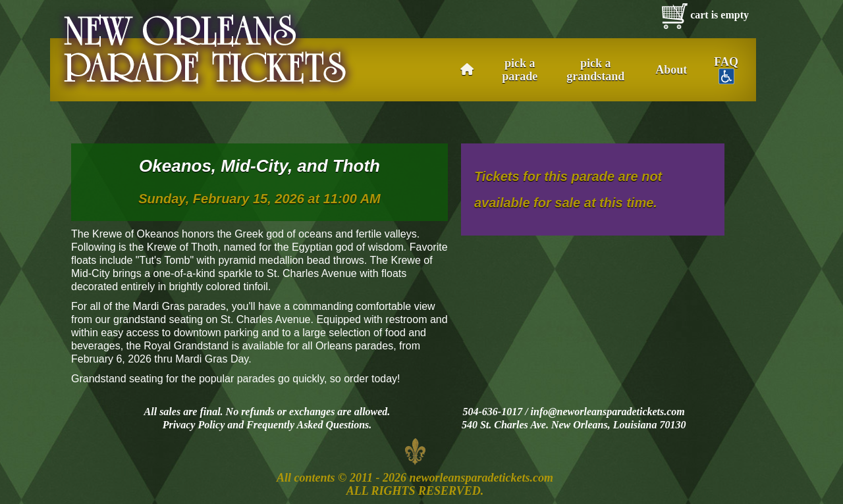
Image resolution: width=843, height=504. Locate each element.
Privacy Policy (194, 425)
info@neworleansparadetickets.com (608, 412)
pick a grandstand (595, 70)
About (671, 70)
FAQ (726, 70)
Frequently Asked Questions (308, 425)
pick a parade (520, 70)
